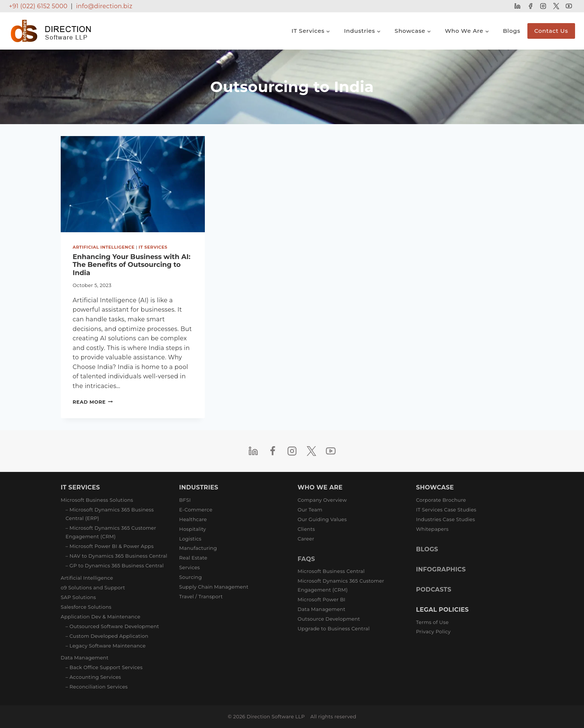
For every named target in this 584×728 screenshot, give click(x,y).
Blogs (512, 31)
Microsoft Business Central (331, 571)
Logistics (190, 539)
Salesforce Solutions (86, 607)
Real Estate (193, 558)
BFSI (185, 500)
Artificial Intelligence (104, 247)
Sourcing (191, 577)
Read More (93, 402)
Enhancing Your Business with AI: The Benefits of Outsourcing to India (131, 265)
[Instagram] (543, 6)
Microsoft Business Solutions (97, 500)
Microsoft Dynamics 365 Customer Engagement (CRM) (341, 585)
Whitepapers (432, 529)
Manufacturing (198, 548)
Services (190, 567)
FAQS (306, 559)
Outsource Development (329, 619)
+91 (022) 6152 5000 (38, 6)
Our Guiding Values (322, 519)
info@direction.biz (104, 6)
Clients (306, 529)
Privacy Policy (433, 631)
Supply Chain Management (214, 587)
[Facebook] (530, 6)
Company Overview (322, 500)
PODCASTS (434, 590)
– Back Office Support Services (104, 667)
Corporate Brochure (441, 500)
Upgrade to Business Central (334, 628)
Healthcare (193, 519)
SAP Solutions (78, 597)
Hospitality (193, 529)
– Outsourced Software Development (112, 626)
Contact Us (551, 31)
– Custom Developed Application (107, 636)
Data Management (85, 658)
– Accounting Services (93, 677)
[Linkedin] (518, 6)
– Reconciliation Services (97, 687)
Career (306, 539)
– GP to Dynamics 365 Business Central (115, 565)
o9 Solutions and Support (93, 587)
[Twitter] (556, 6)
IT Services (153, 247)
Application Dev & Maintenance (101, 617)
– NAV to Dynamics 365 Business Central (116, 556)
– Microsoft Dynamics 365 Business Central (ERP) (110, 514)
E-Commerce (196, 510)
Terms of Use (432, 622)
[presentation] (133, 184)
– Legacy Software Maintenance (106, 646)
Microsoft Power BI (321, 599)
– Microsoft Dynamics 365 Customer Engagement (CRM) (111, 532)
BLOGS (427, 549)
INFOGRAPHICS (441, 569)
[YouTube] (569, 6)
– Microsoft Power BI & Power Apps (110, 546)
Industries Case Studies (445, 519)
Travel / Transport (201, 596)
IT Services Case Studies (446, 510)
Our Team (310, 510)
